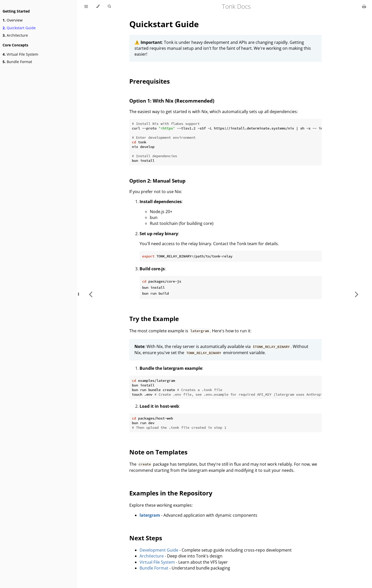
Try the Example (154, 319)
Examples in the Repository (171, 493)
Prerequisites (150, 81)
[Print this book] (364, 6)
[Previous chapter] (91, 294)
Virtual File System (20, 54)
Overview (13, 20)
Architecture (15, 35)
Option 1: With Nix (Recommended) (172, 101)
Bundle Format (17, 62)
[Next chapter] (357, 294)
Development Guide (159, 550)
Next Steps (146, 538)
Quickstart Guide (19, 28)
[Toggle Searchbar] (109, 6)
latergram (150, 515)
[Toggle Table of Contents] (86, 6)
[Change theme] (98, 6)
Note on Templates (158, 452)
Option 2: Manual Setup (157, 181)
